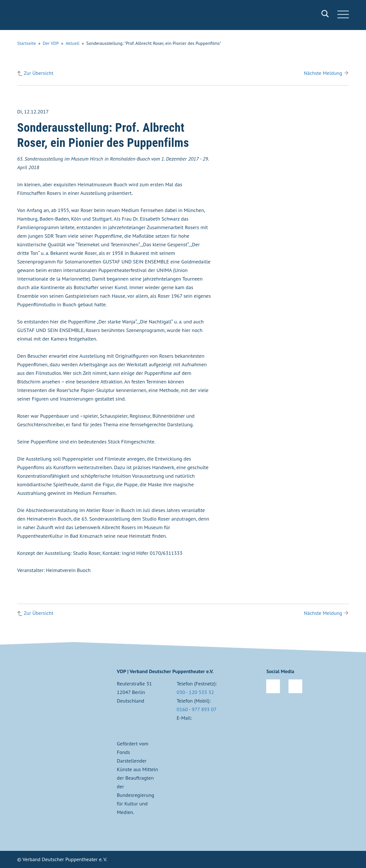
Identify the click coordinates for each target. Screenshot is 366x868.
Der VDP (51, 43)
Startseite (27, 43)
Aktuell (72, 43)
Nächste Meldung (323, 73)
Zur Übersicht (38, 73)
